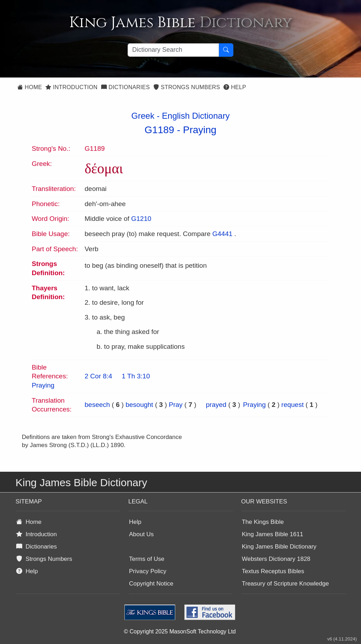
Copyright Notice (151, 584)
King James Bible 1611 (273, 534)
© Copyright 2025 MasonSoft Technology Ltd (180, 631)
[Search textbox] (173, 50)
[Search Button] (226, 50)
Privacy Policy (148, 571)
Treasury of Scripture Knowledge (285, 584)
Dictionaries (126, 87)
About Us (141, 534)
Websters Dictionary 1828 (276, 559)
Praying (200, 130)
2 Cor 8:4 (98, 376)
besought (139, 405)
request (292, 405)
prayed (216, 405)
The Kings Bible (263, 522)
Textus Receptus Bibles (273, 571)
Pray (176, 405)
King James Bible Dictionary (279, 547)
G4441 (222, 234)
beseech (97, 405)
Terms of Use (147, 559)
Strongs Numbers (187, 87)
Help (235, 87)
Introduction (71, 87)
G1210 (141, 219)
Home (30, 87)
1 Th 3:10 (136, 376)
